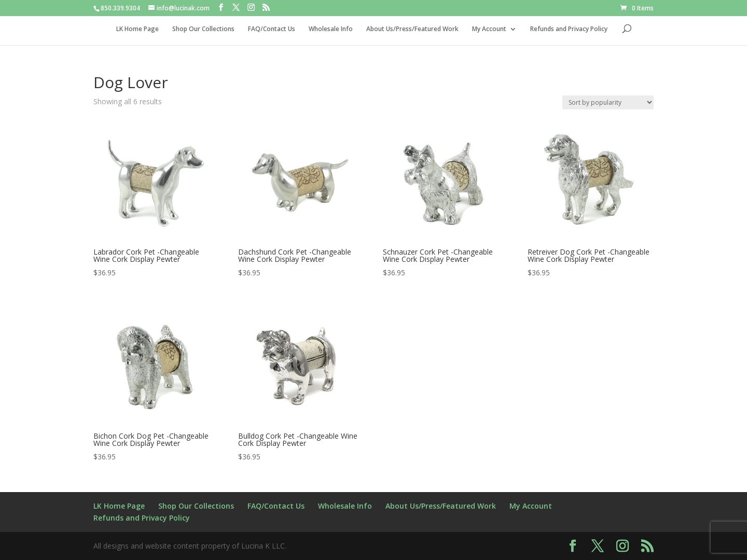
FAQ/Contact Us (272, 29)
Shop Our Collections (203, 29)
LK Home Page (137, 29)
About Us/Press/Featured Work (412, 29)
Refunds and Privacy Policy (569, 29)
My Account (489, 29)
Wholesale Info (331, 29)
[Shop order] (608, 102)
